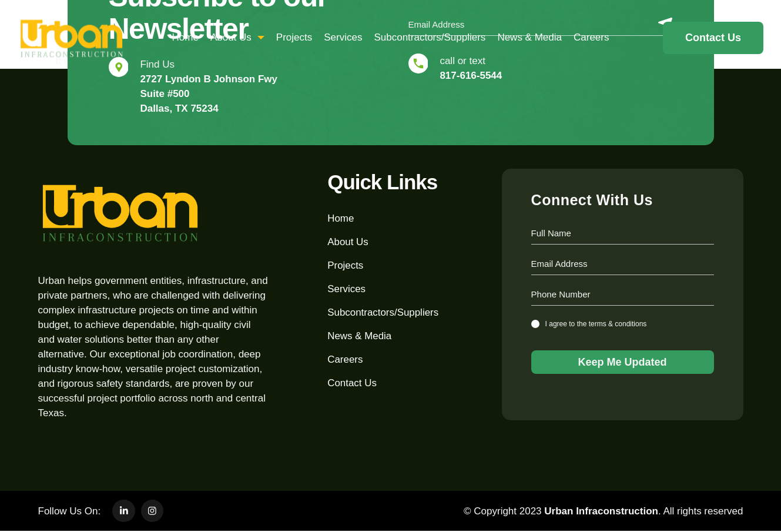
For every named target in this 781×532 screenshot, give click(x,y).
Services (343, 37)
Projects (294, 37)
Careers (591, 37)
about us (237, 37)
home (185, 37)
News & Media (529, 37)
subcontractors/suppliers (430, 37)
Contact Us (352, 383)
